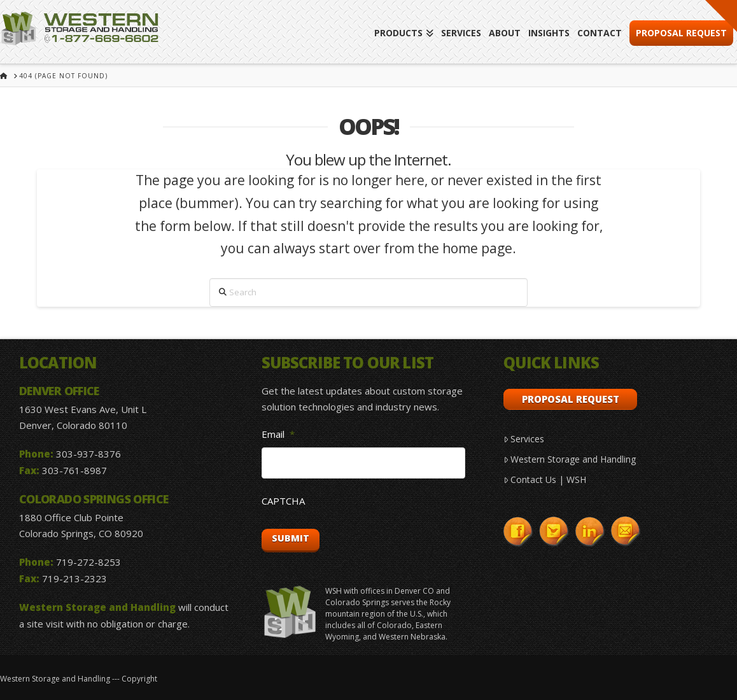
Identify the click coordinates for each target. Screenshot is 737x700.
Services (524, 439)
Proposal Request (571, 399)
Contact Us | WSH (545, 479)
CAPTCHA (283, 501)
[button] (721, 16)
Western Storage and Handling (570, 459)
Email (278, 434)
